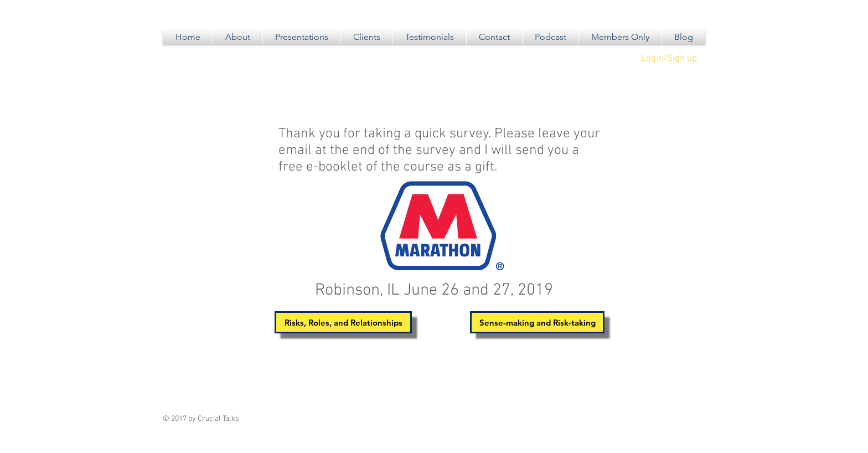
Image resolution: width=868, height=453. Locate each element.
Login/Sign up (669, 59)
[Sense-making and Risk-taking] (537, 322)
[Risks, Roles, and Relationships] (343, 322)
